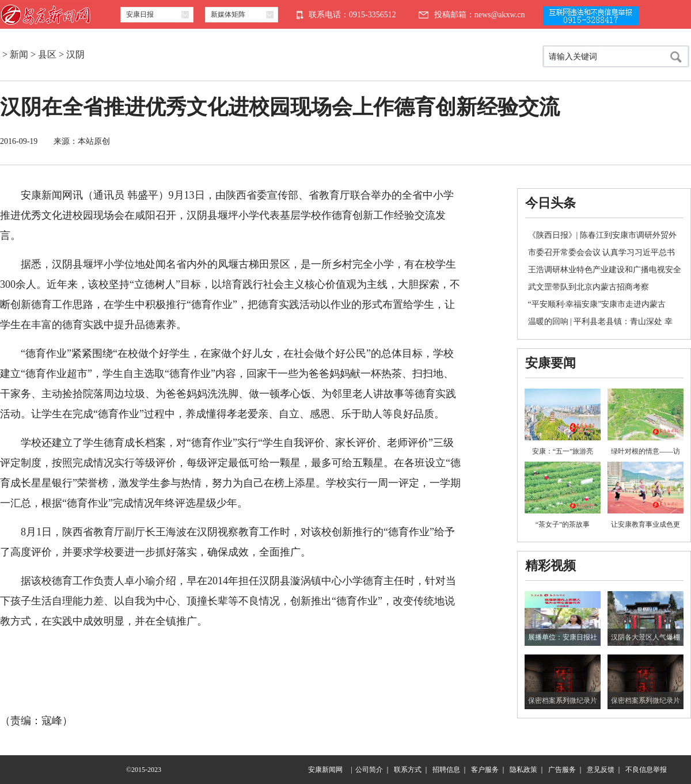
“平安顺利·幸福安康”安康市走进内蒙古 (597, 304)
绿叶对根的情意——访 (646, 451)
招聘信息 (446, 770)
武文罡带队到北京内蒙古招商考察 (589, 287)
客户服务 (485, 770)
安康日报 (140, 14)
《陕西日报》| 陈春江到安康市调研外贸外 (602, 235)
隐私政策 (523, 770)
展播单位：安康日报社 (563, 637)
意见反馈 (601, 770)
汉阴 (75, 54)
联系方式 (408, 770)
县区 (47, 54)
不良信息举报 (646, 770)
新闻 (19, 54)
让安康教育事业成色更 (646, 524)
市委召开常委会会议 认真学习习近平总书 (602, 252)
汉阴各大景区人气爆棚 (646, 637)
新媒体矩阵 (228, 14)
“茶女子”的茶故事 (563, 524)
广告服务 (562, 770)
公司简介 (369, 770)
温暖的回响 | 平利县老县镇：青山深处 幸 (600, 321)
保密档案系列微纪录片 (563, 701)
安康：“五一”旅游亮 (563, 451)
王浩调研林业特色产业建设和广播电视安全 (605, 270)
